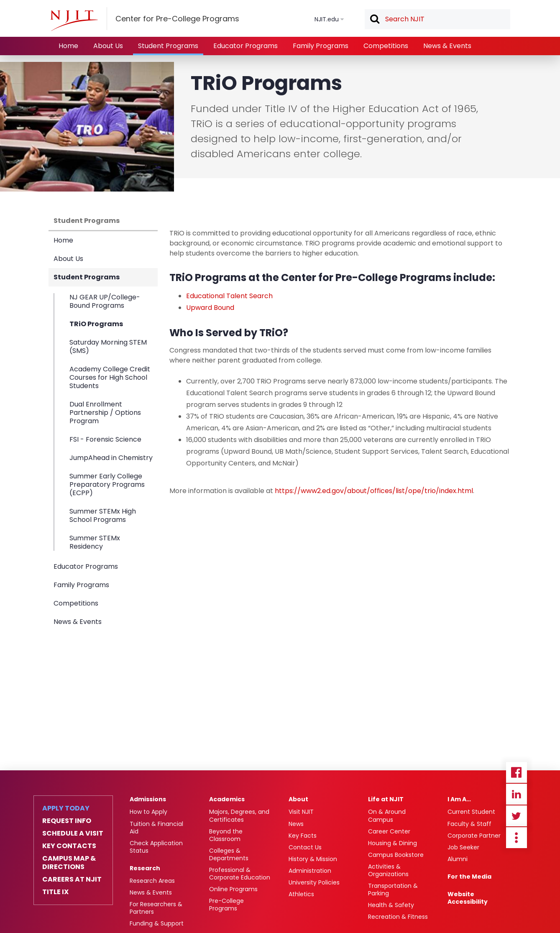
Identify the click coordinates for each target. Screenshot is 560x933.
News (296, 824)
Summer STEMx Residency (95, 542)
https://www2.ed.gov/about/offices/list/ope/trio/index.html (374, 491)
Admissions (148, 799)
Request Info (67, 821)
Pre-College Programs (226, 905)
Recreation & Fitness (398, 917)
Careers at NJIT (72, 879)
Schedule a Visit (73, 833)
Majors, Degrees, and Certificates (239, 815)
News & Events (447, 46)
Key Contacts (69, 846)
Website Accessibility (468, 898)
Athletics (301, 894)
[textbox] (437, 19)
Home (68, 46)
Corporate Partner (474, 836)
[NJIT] (74, 20)
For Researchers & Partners (156, 908)
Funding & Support (157, 923)
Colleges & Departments (229, 854)
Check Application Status (156, 847)
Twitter (517, 816)
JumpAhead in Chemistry (111, 458)
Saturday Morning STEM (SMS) (108, 346)
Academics (227, 799)
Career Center (389, 831)
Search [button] (374, 20)
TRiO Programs (96, 324)
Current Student (471, 812)
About (298, 799)
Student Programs (168, 46)
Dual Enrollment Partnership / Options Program (105, 413)
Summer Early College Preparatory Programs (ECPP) (107, 484)
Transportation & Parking (393, 890)
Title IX (55, 892)
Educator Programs (245, 46)
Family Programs (321, 46)
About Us (108, 46)
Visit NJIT (301, 812)
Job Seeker (463, 847)
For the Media (469, 877)
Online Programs (233, 889)
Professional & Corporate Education (240, 874)
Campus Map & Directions (69, 863)
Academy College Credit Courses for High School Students (110, 377)
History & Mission (313, 859)
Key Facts (303, 836)
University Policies (314, 882)
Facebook (517, 772)
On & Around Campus (387, 815)
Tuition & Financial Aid (156, 828)
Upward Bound (210, 308)
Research (145, 868)
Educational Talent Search (229, 296)
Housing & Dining (393, 843)
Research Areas (152, 881)
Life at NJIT (386, 799)
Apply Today (66, 808)
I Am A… (459, 799)
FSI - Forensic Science (105, 439)
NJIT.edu (327, 19)
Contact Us (305, 847)
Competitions (386, 46)
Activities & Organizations (388, 870)
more (517, 838)
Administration (310, 871)
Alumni (458, 859)
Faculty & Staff (469, 824)
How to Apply (148, 812)
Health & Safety (391, 905)
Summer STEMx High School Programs (103, 515)
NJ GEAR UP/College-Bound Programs (105, 302)
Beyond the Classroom (226, 835)
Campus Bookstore (396, 855)
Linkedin (517, 794)
